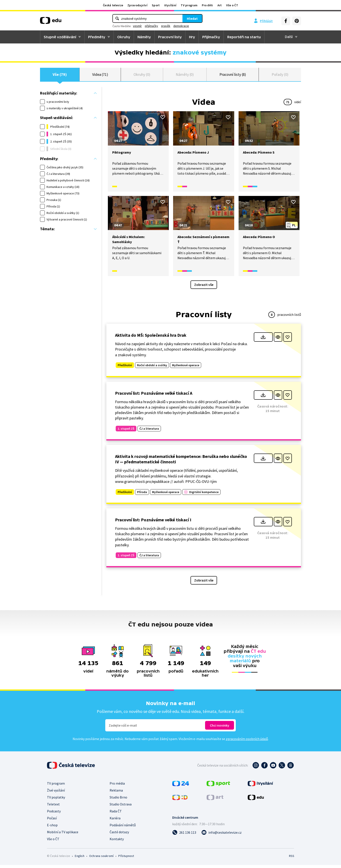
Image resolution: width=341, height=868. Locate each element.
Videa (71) (100, 76)
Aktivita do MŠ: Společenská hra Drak (151, 338)
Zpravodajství (137, 5)
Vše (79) (60, 76)
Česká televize (113, 5)
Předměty (97, 37)
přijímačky (151, 26)
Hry (192, 37)
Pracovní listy (170, 37)
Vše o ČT (232, 5)
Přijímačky (211, 37)
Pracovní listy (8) (233, 76)
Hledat (192, 18)
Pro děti (207, 5)
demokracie (181, 26)
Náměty (144, 37)
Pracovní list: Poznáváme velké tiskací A (154, 396)
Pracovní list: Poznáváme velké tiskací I (153, 523)
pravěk (166, 26)
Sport (156, 5)
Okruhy (124, 37)
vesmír (137, 26)
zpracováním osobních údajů (247, 742)
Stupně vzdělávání (60, 37)
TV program (189, 5)
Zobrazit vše (204, 288)
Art (220, 5)
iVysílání (170, 5)
